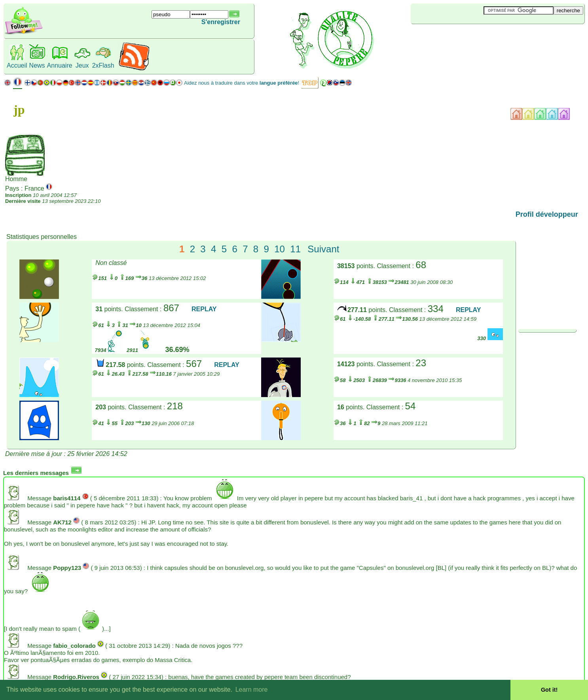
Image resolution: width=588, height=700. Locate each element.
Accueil (17, 65)
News (37, 65)
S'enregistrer (221, 22)
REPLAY (204, 309)
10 (280, 249)
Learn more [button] (252, 690)
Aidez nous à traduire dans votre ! (242, 83)
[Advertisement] (458, 37)
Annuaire (60, 65)
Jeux (82, 65)
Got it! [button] (549, 690)
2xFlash (103, 65)
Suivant (323, 249)
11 (295, 249)
